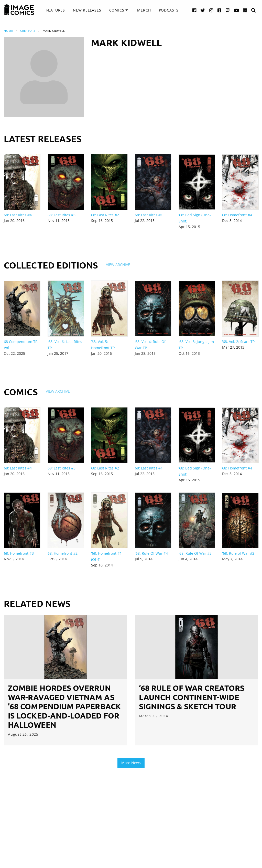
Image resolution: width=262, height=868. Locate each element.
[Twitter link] (203, 10)
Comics (117, 10)
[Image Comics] (19, 10)
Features (56, 10)
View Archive (118, 265)
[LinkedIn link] (245, 10)
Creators (28, 31)
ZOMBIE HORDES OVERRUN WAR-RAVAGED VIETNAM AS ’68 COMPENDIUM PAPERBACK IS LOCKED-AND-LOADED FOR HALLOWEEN (64, 706)
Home (8, 31)
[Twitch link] (228, 10)
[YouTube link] (237, 10)
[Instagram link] (211, 10)
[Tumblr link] (220, 10)
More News (131, 763)
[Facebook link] (194, 10)
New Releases (87, 10)
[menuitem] (56, 10)
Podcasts (169, 10)
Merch (144, 10)
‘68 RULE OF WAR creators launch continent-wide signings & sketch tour (192, 697)
